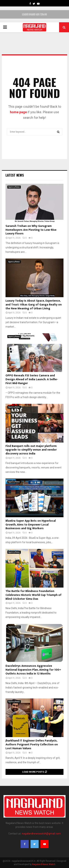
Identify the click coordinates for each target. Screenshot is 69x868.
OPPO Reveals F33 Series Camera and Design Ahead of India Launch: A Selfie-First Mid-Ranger (32, 379)
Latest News (15, 175)
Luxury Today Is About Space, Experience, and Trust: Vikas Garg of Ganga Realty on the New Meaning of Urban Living (34, 305)
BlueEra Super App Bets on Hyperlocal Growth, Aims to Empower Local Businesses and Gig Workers (31, 525)
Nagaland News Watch (44, 864)
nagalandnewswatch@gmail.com (41, 834)
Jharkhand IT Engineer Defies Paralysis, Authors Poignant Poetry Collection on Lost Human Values (32, 745)
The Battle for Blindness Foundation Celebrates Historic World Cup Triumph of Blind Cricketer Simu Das (33, 595)
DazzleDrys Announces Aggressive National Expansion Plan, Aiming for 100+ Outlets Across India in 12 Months (33, 670)
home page (18, 112)
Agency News (14, 187)
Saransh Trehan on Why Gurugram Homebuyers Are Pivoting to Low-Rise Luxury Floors (31, 230)
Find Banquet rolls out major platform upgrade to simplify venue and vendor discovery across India (31, 450)
